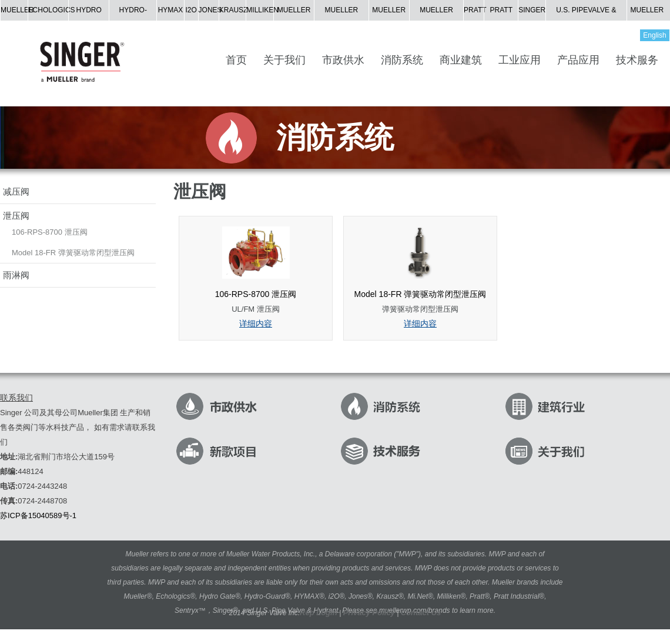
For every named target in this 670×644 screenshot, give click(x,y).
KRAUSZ (234, 10)
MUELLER (17, 10)
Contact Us (421, 613)
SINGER (532, 10)
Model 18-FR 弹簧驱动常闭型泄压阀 (73, 253)
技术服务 (637, 60)
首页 (236, 60)
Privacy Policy (369, 613)
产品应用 (578, 60)
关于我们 (284, 60)
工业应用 (520, 60)
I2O (191, 10)
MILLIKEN (262, 10)
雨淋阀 (16, 275)
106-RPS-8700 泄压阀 (50, 232)
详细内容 (256, 323)
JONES (210, 10)
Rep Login (319, 613)
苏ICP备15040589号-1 (38, 515)
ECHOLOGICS (52, 10)
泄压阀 (16, 216)
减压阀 (16, 191)
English (654, 35)
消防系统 (402, 60)
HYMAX (171, 10)
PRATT (475, 10)
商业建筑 (461, 60)
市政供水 (343, 60)
